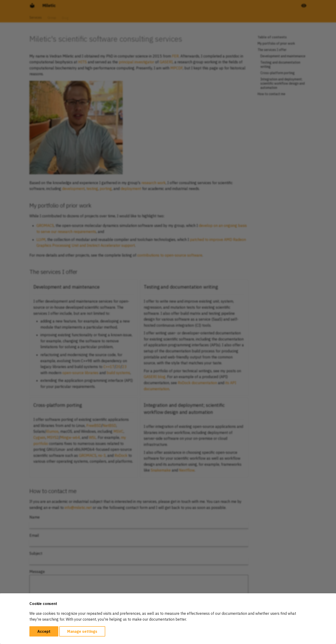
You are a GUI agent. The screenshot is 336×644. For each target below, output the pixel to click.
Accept (44, 631)
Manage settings (82, 631)
